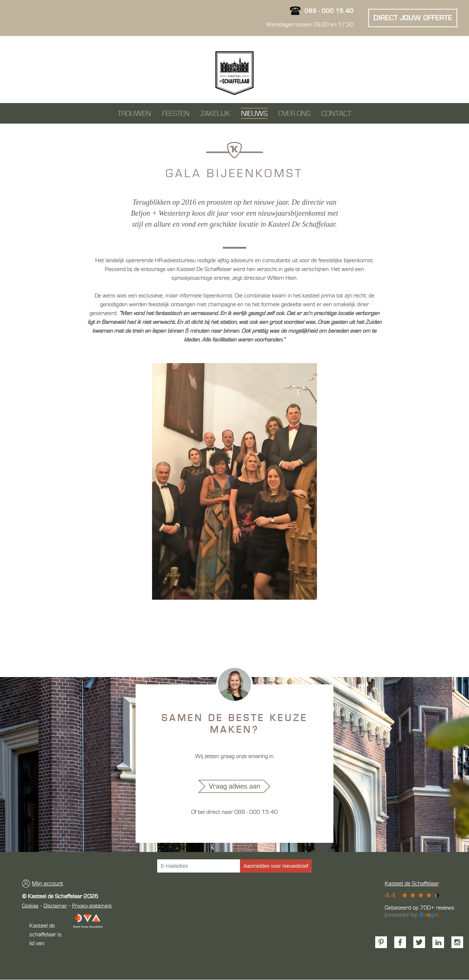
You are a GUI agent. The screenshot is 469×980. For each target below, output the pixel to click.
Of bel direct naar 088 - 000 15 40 (234, 812)
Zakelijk (215, 114)
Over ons (294, 114)
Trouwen (134, 114)
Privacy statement (92, 906)
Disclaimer (55, 906)
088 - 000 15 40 (329, 12)
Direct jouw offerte (413, 19)
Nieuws (254, 114)
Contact (336, 114)
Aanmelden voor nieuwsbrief (276, 866)
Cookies (30, 906)
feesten (176, 114)
